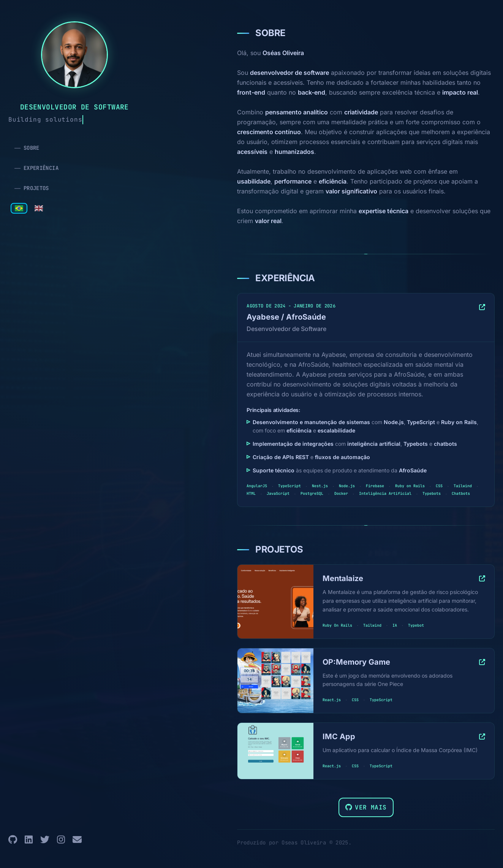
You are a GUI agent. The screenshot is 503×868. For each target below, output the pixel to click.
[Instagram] (61, 840)
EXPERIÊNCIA (41, 168)
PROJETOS (36, 188)
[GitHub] (13, 840)
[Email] (77, 840)
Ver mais (366, 807)
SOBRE (32, 148)
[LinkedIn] (29, 840)
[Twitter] (45, 840)
